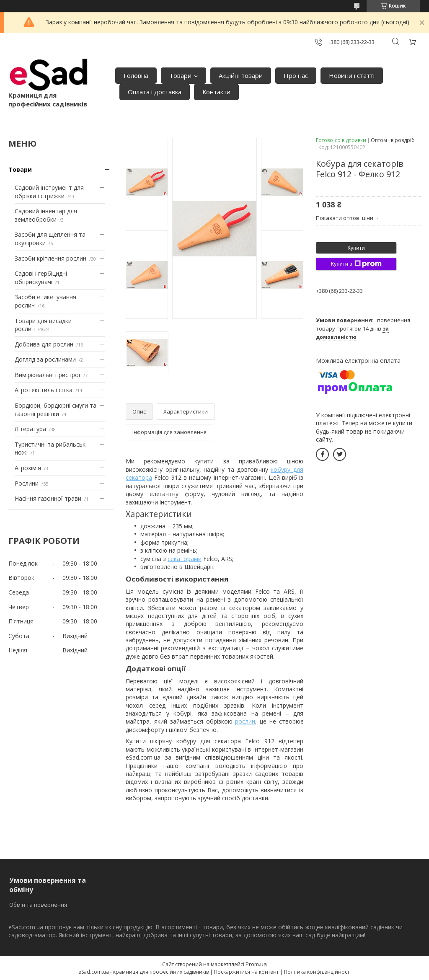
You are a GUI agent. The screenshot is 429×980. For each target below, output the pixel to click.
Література (30, 429)
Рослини (27, 483)
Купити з (356, 264)
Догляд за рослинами (45, 359)
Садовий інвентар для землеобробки (46, 215)
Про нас (296, 75)
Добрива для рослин (44, 344)
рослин (245, 721)
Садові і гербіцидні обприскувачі (41, 278)
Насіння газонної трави (48, 498)
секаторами (185, 559)
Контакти (216, 92)
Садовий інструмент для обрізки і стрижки (49, 192)
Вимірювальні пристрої (48, 375)
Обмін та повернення (38, 905)
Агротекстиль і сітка (44, 390)
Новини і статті (352, 75)
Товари (180, 75)
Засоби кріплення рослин (50, 258)
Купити (356, 248)
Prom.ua (256, 964)
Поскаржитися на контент (246, 972)
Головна (136, 75)
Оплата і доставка (155, 92)
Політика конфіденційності (317, 972)
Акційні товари (241, 75)
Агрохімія (28, 468)
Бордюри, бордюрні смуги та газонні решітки (56, 410)
